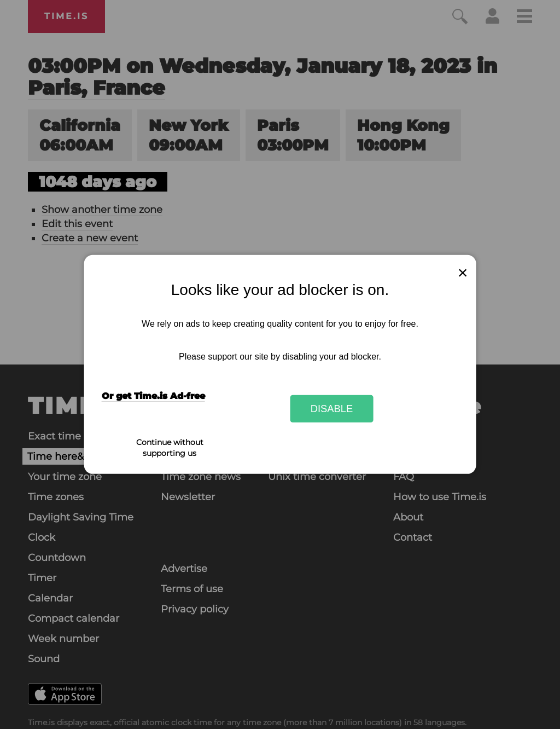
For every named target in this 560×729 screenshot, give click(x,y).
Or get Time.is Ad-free (153, 396)
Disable (332, 409)
